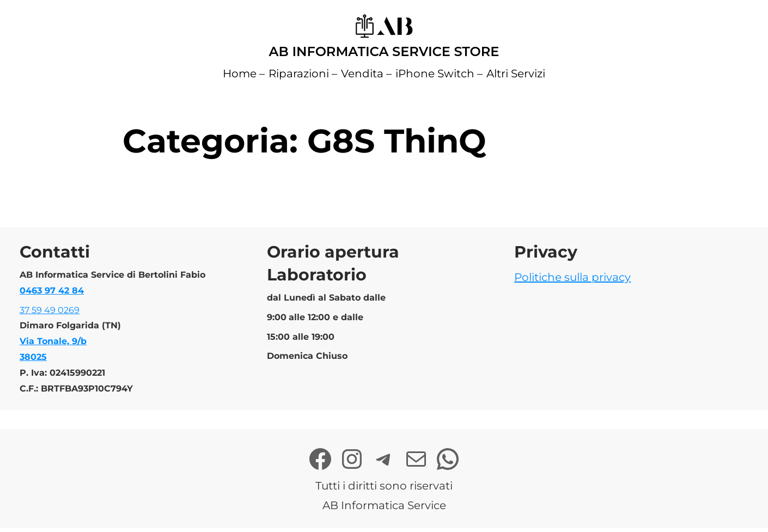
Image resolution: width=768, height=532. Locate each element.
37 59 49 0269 (50, 310)
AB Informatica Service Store (384, 51)
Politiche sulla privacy (572, 277)
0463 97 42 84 (52, 291)
